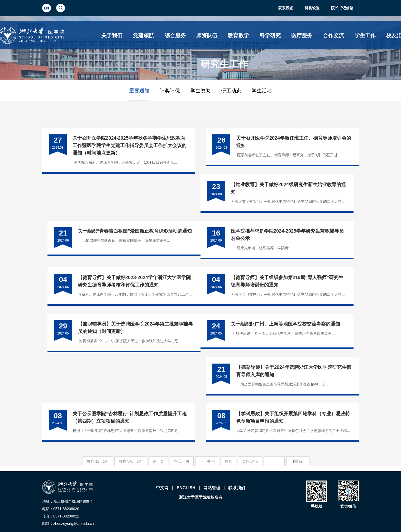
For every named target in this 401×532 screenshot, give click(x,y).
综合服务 (175, 35)
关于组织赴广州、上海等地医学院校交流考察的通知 (285, 324)
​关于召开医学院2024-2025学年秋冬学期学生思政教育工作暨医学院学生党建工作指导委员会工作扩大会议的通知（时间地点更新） (130, 145)
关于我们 (112, 35)
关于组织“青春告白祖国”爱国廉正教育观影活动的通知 (135, 231)
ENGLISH (186, 488)
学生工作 (365, 35)
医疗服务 (302, 35)
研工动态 (231, 91)
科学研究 (270, 35)
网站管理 (212, 488)
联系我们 (237, 488)
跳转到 (299, 461)
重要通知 (139, 91)
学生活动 (262, 91)
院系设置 (286, 8)
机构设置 (312, 8)
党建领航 (144, 35)
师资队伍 (207, 35)
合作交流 (333, 35)
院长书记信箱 (342, 8)
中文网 (162, 488)
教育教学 (238, 35)
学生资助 (200, 91)
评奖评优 (170, 91)
